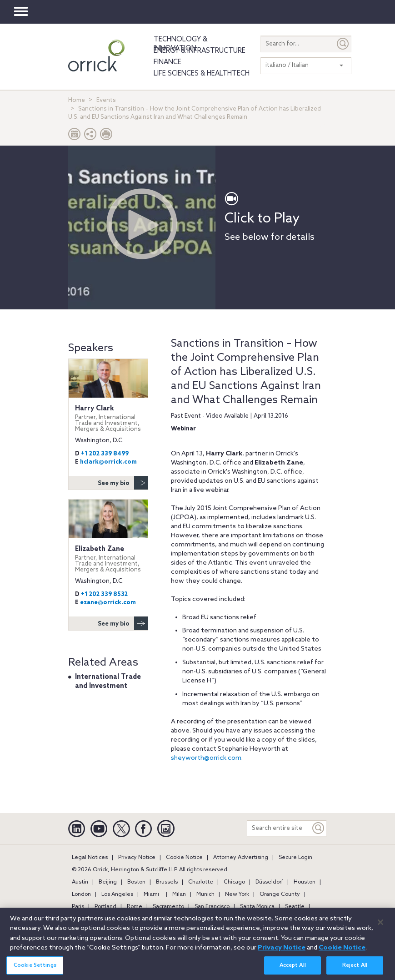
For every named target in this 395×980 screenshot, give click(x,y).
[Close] (380, 926)
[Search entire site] (279, 828)
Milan (179, 894)
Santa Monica (257, 907)
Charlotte (201, 882)
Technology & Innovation (180, 44)
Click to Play (262, 219)
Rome (135, 907)
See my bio (123, 483)
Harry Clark (108, 419)
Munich (205, 894)
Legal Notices (90, 858)
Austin (80, 882)
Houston (305, 882)
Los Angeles (117, 894)
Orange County (280, 894)
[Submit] (343, 44)
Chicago (234, 882)
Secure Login (295, 858)
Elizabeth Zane (108, 559)
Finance (167, 62)
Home (77, 100)
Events (106, 100)
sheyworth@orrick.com (206, 758)
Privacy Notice (137, 858)
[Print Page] (106, 136)
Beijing (108, 882)
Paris (78, 907)
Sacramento (168, 907)
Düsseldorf (269, 882)
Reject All (355, 969)
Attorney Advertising (241, 858)
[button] (90, 136)
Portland (105, 907)
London (81, 894)
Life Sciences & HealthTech (202, 74)
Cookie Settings (35, 969)
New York (237, 894)
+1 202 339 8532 (104, 594)
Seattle (295, 907)
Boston (136, 882)
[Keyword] (319, 828)
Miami (151, 894)
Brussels (167, 882)
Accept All (293, 969)
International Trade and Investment (108, 682)
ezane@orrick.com (108, 603)
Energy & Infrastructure (200, 51)
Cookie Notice (184, 858)
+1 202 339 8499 (105, 454)
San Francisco (212, 907)
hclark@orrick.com (108, 462)
